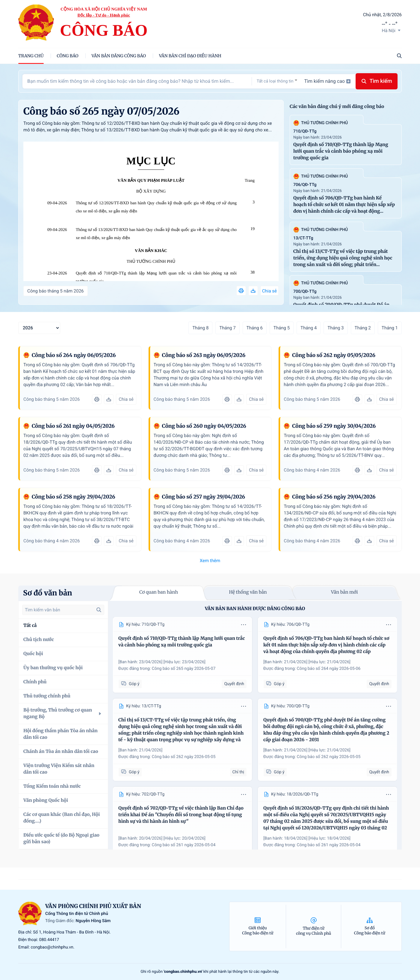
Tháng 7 (227, 328)
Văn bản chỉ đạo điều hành (190, 56)
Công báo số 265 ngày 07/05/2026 (101, 111)
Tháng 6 (255, 328)
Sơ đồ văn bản (48, 593)
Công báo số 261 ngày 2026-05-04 (184, 845)
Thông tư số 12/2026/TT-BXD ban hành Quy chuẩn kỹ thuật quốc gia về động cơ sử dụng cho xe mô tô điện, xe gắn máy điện (156, 207)
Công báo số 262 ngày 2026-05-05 (184, 757)
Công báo (68, 56)
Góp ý (130, 684)
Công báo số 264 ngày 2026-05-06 (329, 669)
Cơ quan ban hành (159, 592)
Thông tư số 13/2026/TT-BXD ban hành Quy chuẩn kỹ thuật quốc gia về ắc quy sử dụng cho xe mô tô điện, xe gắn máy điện (156, 234)
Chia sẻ (269, 291)
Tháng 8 (200, 328)
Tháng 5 (282, 328)
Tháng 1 (390, 328)
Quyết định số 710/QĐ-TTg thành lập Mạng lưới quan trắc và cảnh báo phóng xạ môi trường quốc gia (156, 277)
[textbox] (277, 81)
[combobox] (277, 81)
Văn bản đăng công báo (119, 56)
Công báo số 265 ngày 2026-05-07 (184, 669)
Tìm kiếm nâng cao (327, 81)
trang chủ (31, 56)
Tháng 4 (309, 328)
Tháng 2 (363, 328)
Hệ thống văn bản (248, 592)
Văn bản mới (345, 592)
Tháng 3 (336, 328)
